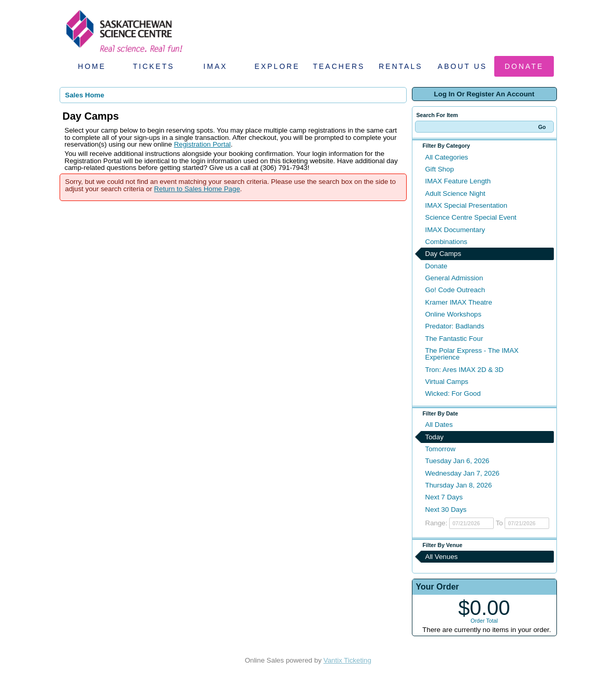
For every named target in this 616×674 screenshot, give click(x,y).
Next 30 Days (446, 510)
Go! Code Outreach (455, 290)
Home (92, 66)
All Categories (447, 157)
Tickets (153, 66)
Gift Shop (440, 169)
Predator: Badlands (455, 326)
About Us (462, 66)
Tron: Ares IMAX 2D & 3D (464, 370)
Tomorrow (441, 449)
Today (435, 437)
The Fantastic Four (454, 339)
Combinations (447, 242)
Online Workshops (454, 314)
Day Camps (443, 254)
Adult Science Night (455, 193)
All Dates (439, 425)
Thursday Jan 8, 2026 (459, 485)
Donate (524, 66)
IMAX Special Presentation (467, 205)
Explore (277, 66)
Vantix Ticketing (347, 660)
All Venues (442, 557)
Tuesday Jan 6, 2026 (457, 461)
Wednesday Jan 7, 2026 (463, 473)
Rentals (401, 66)
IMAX (216, 66)
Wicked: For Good (453, 393)
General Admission (454, 278)
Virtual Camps (447, 382)
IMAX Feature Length (458, 181)
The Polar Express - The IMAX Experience (472, 354)
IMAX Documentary (455, 230)
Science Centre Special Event (471, 217)
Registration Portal (203, 144)
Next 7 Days (444, 497)
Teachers (339, 66)
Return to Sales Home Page (197, 189)
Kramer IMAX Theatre (459, 302)
